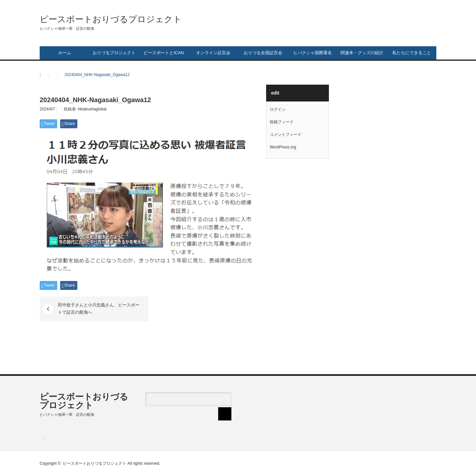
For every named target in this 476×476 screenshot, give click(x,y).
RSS (44, 437)
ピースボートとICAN (164, 53)
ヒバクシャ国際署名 (313, 53)
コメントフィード (286, 135)
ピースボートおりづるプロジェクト (111, 19)
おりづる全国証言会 (263, 53)
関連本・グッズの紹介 (362, 53)
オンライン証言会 (213, 53)
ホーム (65, 53)
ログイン (278, 109)
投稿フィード (282, 122)
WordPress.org (283, 147)
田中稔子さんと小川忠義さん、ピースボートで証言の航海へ (99, 309)
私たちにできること (412, 53)
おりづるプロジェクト (114, 53)
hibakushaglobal (92, 109)
